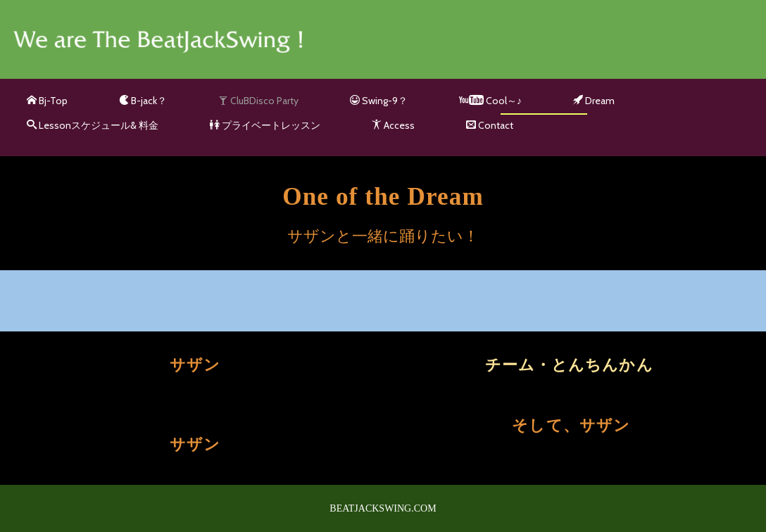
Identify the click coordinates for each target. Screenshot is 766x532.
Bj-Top (47, 101)
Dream (594, 101)
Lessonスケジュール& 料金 (93, 125)
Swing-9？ (379, 101)
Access (393, 125)
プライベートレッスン (265, 125)
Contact (490, 125)
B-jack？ (143, 101)
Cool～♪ (490, 101)
